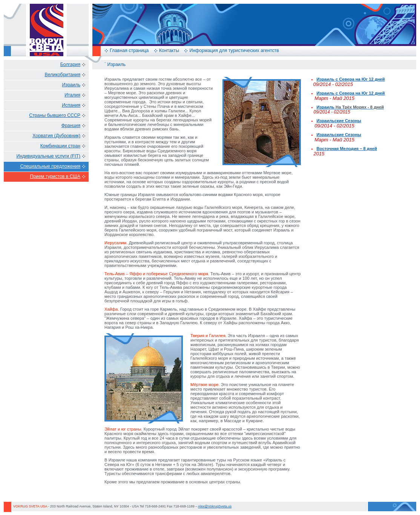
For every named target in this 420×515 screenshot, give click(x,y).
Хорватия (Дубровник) (56, 136)
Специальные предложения (50, 166)
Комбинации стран (60, 146)
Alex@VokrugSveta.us (215, 506)
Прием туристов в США (55, 176)
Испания (71, 105)
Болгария (70, 64)
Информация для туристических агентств (234, 51)
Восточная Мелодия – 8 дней (346, 149)
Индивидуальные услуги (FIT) (48, 156)
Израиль (71, 85)
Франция (71, 126)
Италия (72, 95)
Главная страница (129, 51)
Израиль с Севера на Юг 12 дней (350, 79)
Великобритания (63, 75)
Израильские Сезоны (339, 121)
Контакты (169, 51)
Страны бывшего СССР (55, 115)
